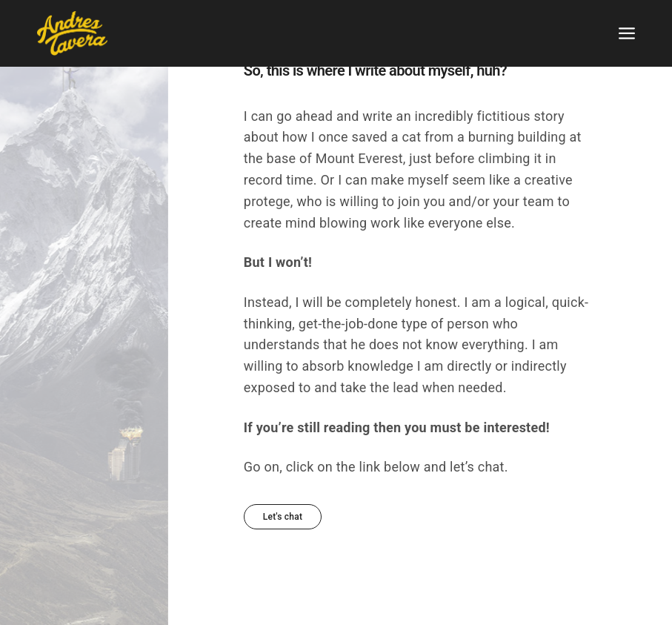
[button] (283, 517)
